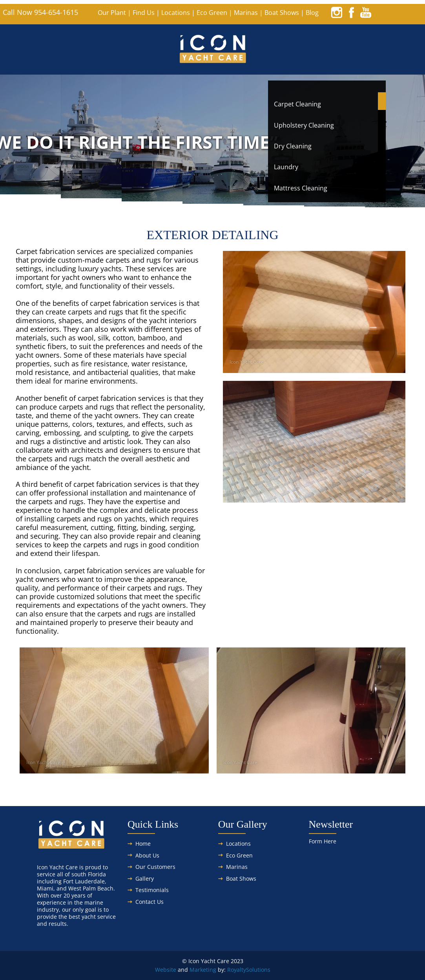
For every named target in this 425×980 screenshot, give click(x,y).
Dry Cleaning (293, 146)
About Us (147, 855)
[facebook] (351, 12)
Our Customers (155, 867)
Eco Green (212, 13)
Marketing (203, 970)
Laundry (286, 167)
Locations (176, 13)
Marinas (246, 13)
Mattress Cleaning (301, 188)
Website (166, 970)
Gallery (145, 879)
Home (143, 844)
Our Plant (112, 13)
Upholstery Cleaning (304, 125)
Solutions (258, 970)
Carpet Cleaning (297, 104)
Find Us (144, 13)
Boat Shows (282, 13)
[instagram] (337, 12)
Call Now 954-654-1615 (40, 12)
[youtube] (366, 12)
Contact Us (150, 902)
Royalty (237, 970)
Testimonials (152, 890)
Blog (312, 13)
